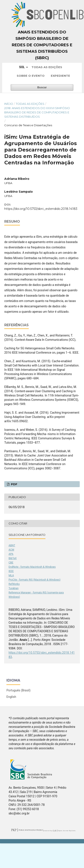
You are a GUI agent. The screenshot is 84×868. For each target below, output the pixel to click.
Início (9, 104)
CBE (11, 563)
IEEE (11, 571)
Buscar (42, 87)
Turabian (13, 588)
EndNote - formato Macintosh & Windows (32, 567)
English (11, 697)
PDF (14, 484)
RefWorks (14, 584)
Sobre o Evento (31, 76)
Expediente (60, 76)
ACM (11, 550)
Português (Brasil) (18, 690)
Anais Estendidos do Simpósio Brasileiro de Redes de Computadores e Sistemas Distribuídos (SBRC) (42, 45)
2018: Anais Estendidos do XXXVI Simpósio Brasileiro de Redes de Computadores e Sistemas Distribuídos (37, 112)
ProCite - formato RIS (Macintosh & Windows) (34, 580)
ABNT (12, 545)
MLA (11, 575)
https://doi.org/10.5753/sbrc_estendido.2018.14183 (41, 209)
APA (11, 554)
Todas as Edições (47, 67)
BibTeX (13, 558)
